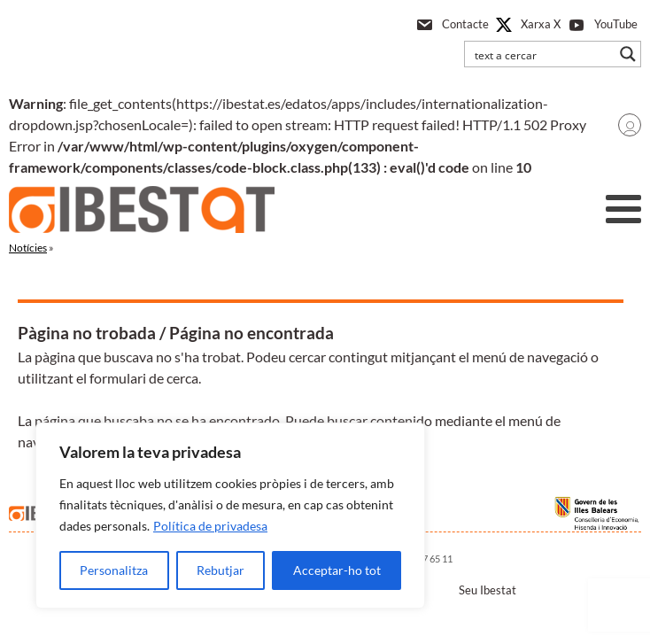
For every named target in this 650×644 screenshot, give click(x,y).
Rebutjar (221, 570)
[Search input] (541, 54)
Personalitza (114, 570)
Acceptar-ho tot (337, 570)
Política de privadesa (210, 526)
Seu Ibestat (487, 590)
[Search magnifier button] (628, 54)
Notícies (28, 248)
